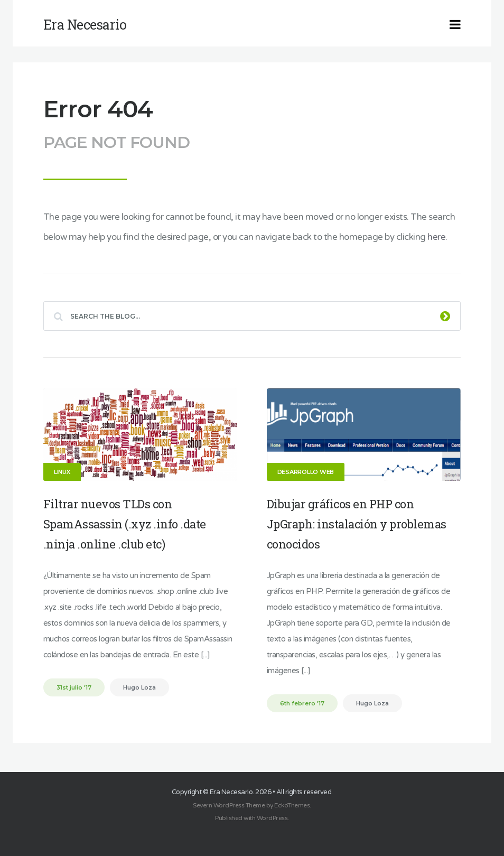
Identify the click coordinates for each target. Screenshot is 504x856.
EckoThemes (292, 805)
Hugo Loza (139, 687)
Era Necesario (231, 792)
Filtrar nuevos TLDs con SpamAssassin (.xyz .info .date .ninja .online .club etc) (125, 524)
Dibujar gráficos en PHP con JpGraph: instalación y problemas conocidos (357, 524)
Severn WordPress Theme (229, 805)
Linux (62, 472)
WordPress (272, 818)
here (436, 237)
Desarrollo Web (306, 472)
